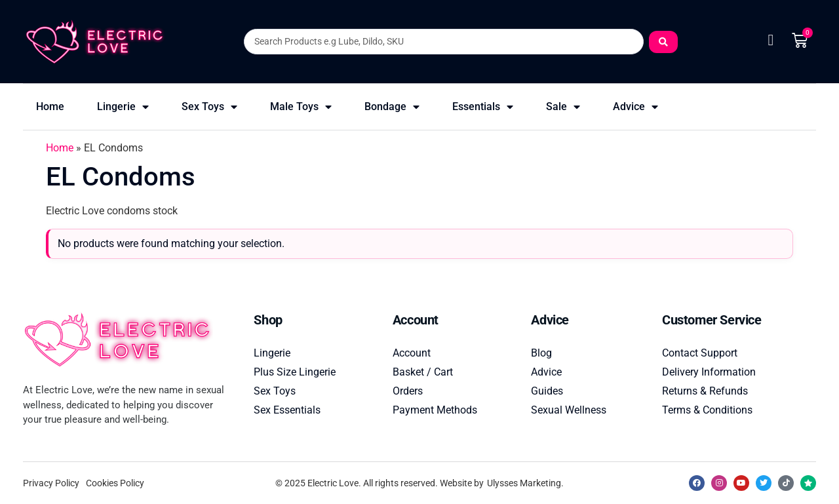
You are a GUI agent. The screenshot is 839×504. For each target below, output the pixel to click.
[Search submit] (663, 42)
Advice (635, 107)
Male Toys (301, 107)
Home (50, 107)
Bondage (392, 107)
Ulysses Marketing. (525, 483)
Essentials (483, 107)
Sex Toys (209, 107)
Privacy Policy (51, 483)
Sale (563, 107)
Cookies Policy (115, 483)
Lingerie (123, 107)
